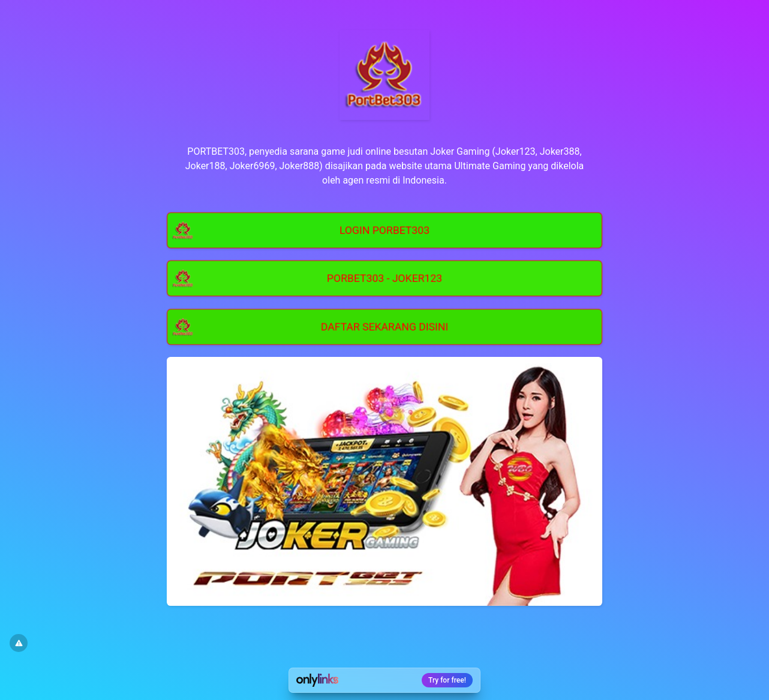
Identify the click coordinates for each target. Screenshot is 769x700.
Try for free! (447, 680)
